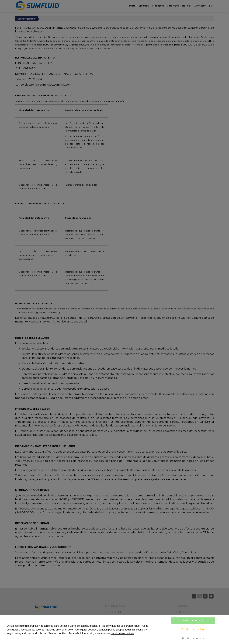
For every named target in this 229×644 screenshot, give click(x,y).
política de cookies (122, 633)
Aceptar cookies (193, 621)
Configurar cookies (193, 629)
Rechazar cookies (193, 639)
